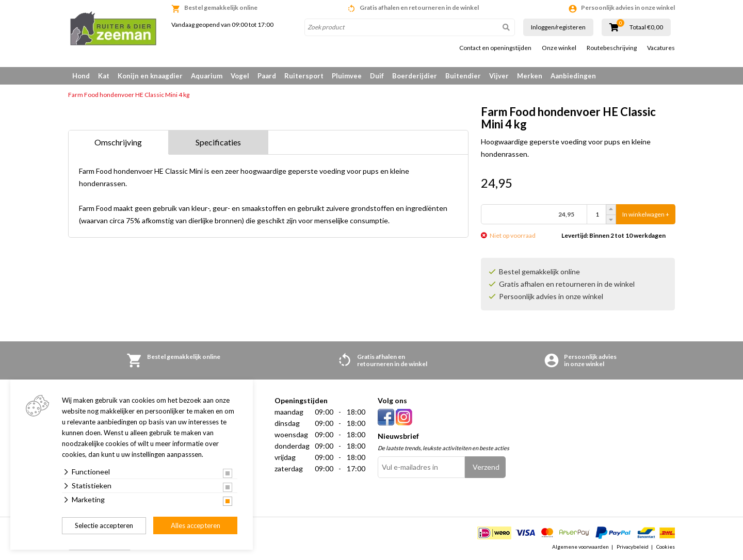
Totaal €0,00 (646, 27)
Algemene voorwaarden (580, 547)
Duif (377, 76)
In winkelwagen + (646, 214)
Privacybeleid (633, 547)
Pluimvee (347, 76)
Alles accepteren (196, 525)
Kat (104, 76)
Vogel (240, 76)
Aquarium (207, 76)
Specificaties (218, 142)
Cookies (666, 547)
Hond (81, 76)
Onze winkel (559, 48)
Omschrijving (118, 142)
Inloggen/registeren (558, 27)
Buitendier (463, 76)
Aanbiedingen (573, 76)
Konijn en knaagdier (150, 76)
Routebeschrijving (612, 48)
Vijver (499, 76)
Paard (267, 76)
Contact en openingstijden (495, 48)
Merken (530, 76)
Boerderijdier (415, 76)
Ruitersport (304, 76)
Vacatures (661, 48)
